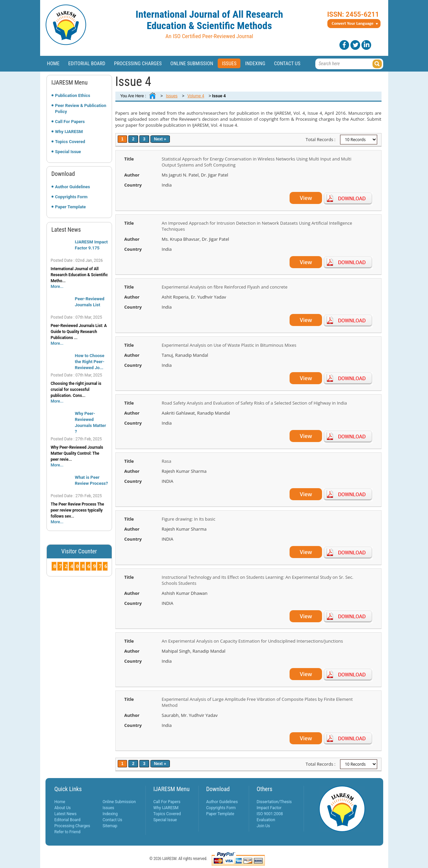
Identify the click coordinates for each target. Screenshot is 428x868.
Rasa (167, 461)
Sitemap (110, 826)
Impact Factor (269, 808)
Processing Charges (138, 64)
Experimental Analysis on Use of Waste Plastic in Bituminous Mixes (229, 345)
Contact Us (287, 64)
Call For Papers (70, 122)
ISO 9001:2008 (270, 814)
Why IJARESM (69, 132)
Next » (160, 139)
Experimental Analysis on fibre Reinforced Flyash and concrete (225, 287)
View (306, 198)
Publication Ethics (73, 95)
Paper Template (71, 207)
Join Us (263, 826)
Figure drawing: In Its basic (189, 519)
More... (57, 287)
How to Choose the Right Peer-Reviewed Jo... (90, 362)
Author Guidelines (73, 187)
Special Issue (68, 152)
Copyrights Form (71, 197)
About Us (63, 808)
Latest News (66, 814)
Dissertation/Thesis (274, 802)
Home (53, 64)
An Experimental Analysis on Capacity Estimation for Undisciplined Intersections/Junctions (252, 641)
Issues (229, 64)
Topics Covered (70, 142)
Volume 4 (196, 96)
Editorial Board (87, 64)
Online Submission (192, 64)
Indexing (255, 64)
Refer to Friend (68, 832)
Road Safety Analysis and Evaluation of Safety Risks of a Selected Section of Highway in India (254, 403)
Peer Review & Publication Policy (81, 108)
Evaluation (266, 820)
